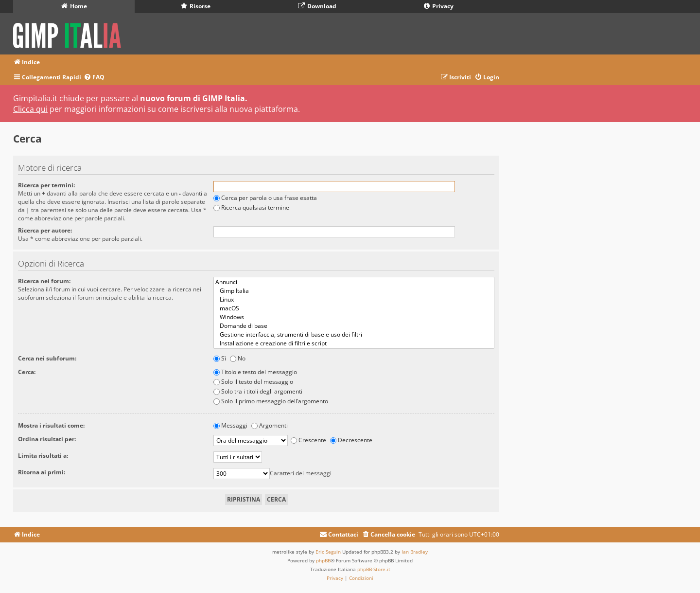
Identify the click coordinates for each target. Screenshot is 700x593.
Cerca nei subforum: (47, 358)
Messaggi (230, 425)
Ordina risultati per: (47, 439)
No (238, 358)
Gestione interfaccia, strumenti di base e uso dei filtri (354, 335)
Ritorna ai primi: (42, 472)
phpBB (323, 560)
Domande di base (354, 326)
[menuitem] (94, 78)
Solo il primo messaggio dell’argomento (271, 401)
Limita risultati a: (43, 456)
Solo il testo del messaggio (253, 382)
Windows (354, 317)
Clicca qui (30, 109)
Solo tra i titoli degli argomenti (258, 391)
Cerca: (27, 372)
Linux (354, 300)
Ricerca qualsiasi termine (251, 207)
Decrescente (351, 440)
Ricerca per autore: (45, 230)
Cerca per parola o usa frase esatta (265, 198)
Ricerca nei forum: (44, 281)
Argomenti (270, 425)
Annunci (354, 282)
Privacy (439, 6)
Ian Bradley (415, 552)
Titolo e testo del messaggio (255, 372)
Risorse (196, 6)
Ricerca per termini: (46, 185)
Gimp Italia (354, 291)
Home (74, 6)
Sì (220, 358)
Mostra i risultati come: (51, 425)
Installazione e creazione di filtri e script (354, 343)
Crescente (308, 440)
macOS (354, 308)
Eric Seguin (328, 552)
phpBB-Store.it (374, 569)
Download (317, 6)
